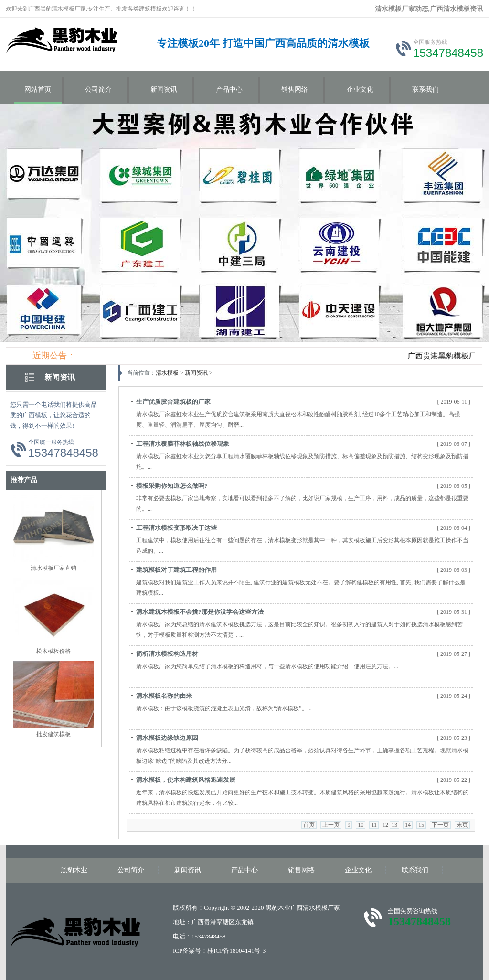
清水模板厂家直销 (53, 568)
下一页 (440, 825)
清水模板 (167, 373)
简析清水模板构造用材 (167, 654)
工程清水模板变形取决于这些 (176, 528)
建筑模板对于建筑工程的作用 (176, 570)
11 (374, 825)
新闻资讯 (164, 90)
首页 (309, 825)
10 (361, 825)
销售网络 (295, 90)
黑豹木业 (74, 870)
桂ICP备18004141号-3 (236, 951)
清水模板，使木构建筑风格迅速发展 (186, 780)
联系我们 (425, 90)
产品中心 (229, 90)
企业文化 (360, 90)
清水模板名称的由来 (164, 696)
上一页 (331, 825)
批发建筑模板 (53, 734)
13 (394, 825)
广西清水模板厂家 (315, 908)
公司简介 (98, 90)
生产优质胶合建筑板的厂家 (173, 402)
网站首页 (38, 90)
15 (421, 825)
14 (408, 825)
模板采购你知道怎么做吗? (172, 486)
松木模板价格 (53, 651)
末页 (462, 825)
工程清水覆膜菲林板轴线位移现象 (183, 444)
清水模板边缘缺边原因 (167, 738)
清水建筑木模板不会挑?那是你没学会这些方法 (200, 612)
